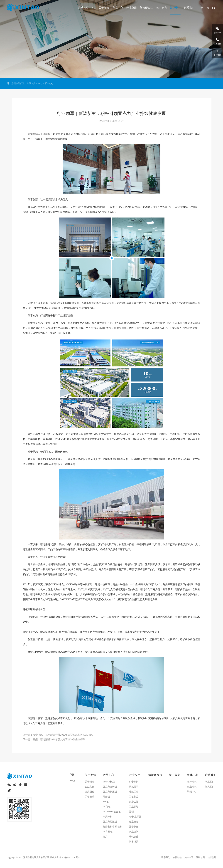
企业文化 (90, 787)
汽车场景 (134, 842)
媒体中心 (175, 8)
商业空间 (134, 832)
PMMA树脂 (109, 782)
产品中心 (118, 8)
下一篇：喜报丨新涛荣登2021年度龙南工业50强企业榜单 (54, 739)
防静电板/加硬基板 (113, 827)
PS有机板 (108, 832)
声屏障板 (108, 817)
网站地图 (201, 857)
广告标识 (134, 782)
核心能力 (162, 8)
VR (94, 8)
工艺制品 (134, 797)
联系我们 (189, 8)
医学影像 (134, 827)
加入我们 (210, 787)
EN (207, 8)
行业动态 (192, 787)
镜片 (105, 837)
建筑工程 (134, 792)
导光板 (106, 797)
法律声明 (189, 857)
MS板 (106, 802)
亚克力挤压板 (110, 792)
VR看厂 (74, 781)
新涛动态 (192, 782)
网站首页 (83, 8)
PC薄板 (107, 807)
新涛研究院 (146, 8)
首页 (29, 83)
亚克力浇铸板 (110, 787)
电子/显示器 (135, 817)
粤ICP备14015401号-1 (70, 857)
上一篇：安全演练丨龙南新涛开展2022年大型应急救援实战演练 (58, 735)
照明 (131, 812)
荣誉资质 (90, 797)
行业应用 (131, 8)
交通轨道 (134, 822)
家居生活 (134, 802)
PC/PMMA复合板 (112, 812)
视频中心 (192, 792)
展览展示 (134, 787)
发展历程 (90, 792)
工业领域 (134, 807)
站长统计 (212, 857)
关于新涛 (104, 8)
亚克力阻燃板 (110, 822)
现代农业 (134, 837)
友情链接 (178, 857)
